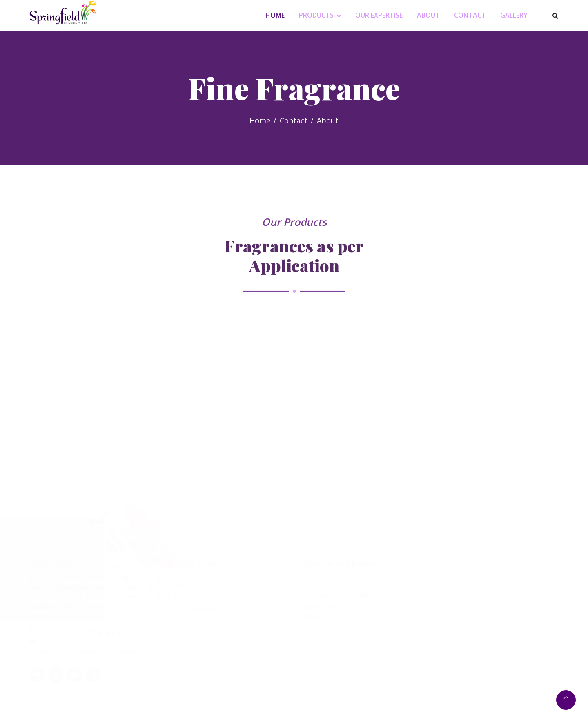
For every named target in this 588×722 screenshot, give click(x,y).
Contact (470, 15)
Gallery (514, 15)
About (428, 15)
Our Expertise (379, 15)
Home (275, 15)
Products (316, 15)
